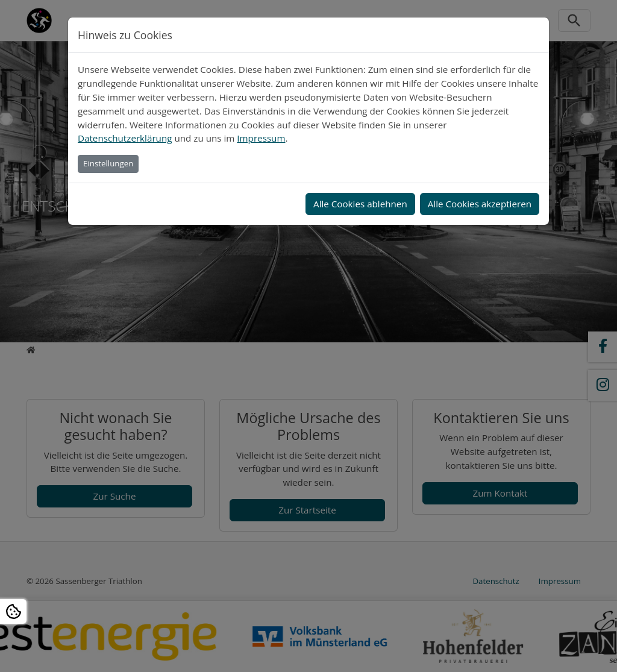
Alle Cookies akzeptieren (480, 204)
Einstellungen (108, 163)
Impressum (261, 138)
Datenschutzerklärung (125, 138)
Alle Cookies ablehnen (360, 204)
